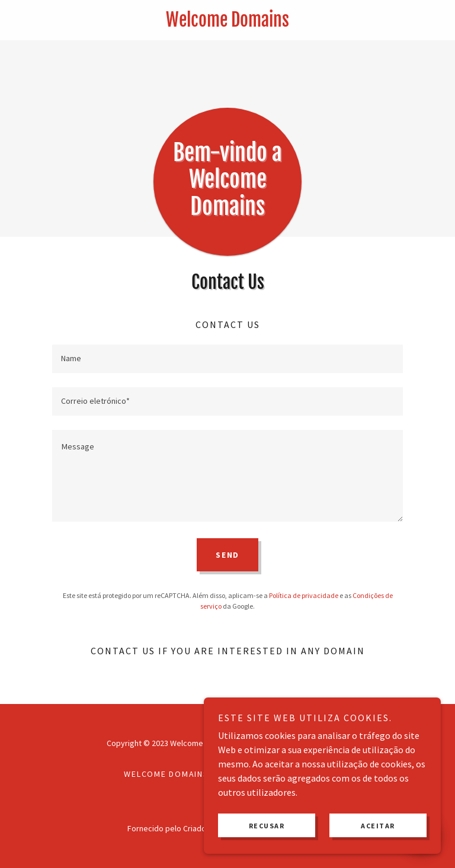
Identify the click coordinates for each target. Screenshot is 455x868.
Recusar (267, 826)
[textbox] (227, 359)
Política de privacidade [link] (304, 595)
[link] (227, 23)
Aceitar (378, 826)
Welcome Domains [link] (166, 774)
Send (227, 555)
